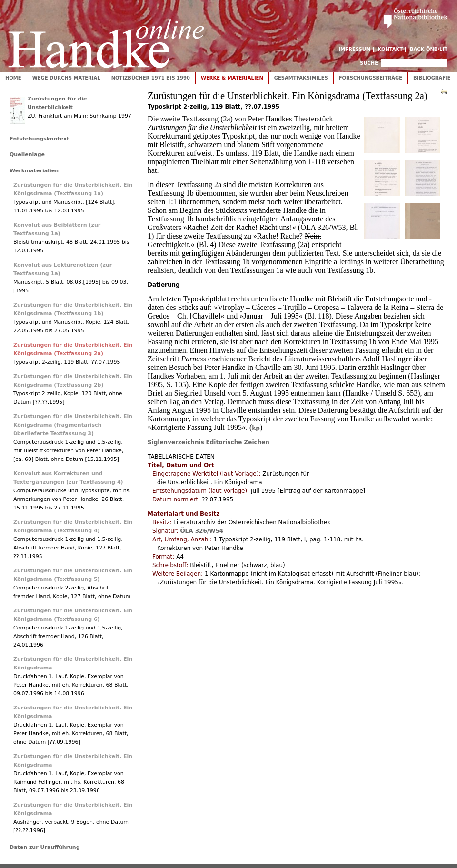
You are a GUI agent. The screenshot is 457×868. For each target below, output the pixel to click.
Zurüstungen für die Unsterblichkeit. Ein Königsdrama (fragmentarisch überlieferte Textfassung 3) (73, 425)
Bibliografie (432, 78)
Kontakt (391, 49)
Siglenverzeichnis (176, 442)
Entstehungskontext (39, 139)
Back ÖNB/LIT (429, 49)
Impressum (355, 49)
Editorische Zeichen (238, 442)
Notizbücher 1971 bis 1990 (151, 78)
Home (13, 78)
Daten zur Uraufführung (45, 847)
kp (256, 428)
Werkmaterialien (34, 171)
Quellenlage (27, 155)
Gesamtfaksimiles (301, 78)
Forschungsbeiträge (371, 78)
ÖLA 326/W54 (202, 531)
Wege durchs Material (66, 78)
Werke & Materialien (232, 78)
